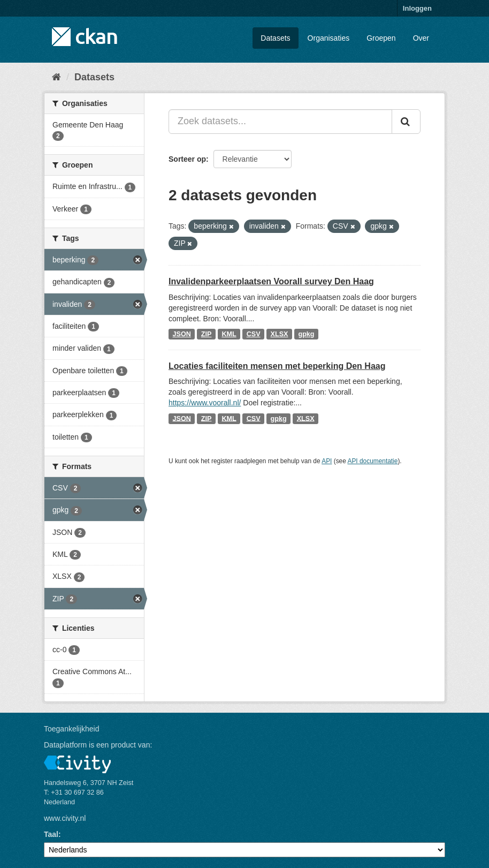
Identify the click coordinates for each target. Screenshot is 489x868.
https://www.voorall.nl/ (205, 403)
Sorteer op (187, 159)
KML (229, 334)
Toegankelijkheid (72, 729)
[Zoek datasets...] (280, 122)
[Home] (56, 77)
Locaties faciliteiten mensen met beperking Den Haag (277, 366)
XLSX (280, 334)
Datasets (275, 38)
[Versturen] (406, 122)
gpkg (306, 334)
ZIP (207, 334)
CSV (254, 334)
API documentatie (373, 461)
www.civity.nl (65, 818)
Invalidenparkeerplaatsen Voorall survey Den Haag (271, 281)
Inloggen (417, 8)
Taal (51, 834)
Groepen (381, 38)
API (327, 461)
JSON (182, 334)
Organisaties (329, 38)
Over (421, 38)
